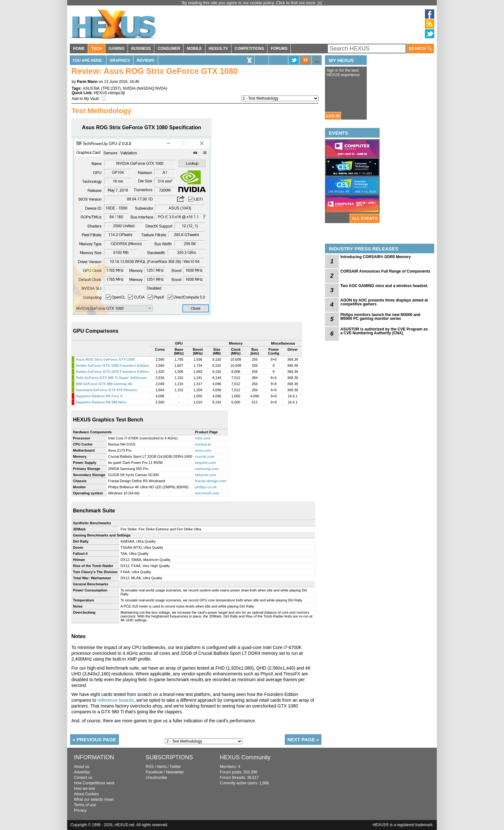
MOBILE (194, 49)
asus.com (203, 450)
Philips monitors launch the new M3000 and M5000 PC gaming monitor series (380, 317)
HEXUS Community (245, 757)
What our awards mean (94, 799)
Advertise (82, 772)
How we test (84, 789)
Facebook (154, 772)
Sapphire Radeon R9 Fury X (99, 396)
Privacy (80, 810)
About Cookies (86, 794)
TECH (97, 49)
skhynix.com (206, 475)
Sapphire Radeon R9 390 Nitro (101, 402)
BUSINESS (141, 49)
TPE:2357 (111, 88)
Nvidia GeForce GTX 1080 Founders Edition (112, 365)
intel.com (203, 438)
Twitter (175, 767)
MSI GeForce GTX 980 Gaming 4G (104, 384)
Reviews (145, 60)
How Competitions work (94, 783)
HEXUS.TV (218, 49)
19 (305, 60)
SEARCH (420, 49)
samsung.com (207, 469)
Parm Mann (87, 82)
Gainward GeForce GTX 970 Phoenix (107, 390)
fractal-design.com (211, 481)
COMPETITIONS (249, 49)
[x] (320, 3)
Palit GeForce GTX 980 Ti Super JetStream (111, 378)
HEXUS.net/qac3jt (109, 93)
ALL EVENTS (365, 219)
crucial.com (205, 456)
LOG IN (333, 116)
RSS (150, 767)
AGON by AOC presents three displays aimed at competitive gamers (384, 302)
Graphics (120, 60)
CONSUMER (169, 49)
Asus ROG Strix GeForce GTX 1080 (105, 359)
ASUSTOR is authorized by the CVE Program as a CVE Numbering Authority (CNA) (384, 331)
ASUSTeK (91, 88)
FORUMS (279, 49)
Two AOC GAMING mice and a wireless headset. (384, 286)
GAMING (117, 49)
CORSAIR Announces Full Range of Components (385, 271)
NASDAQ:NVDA (152, 88)
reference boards (116, 700)
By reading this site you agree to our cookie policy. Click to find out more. (250, 3)
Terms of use (85, 805)
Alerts (162, 767)
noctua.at (203, 444)
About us (81, 767)
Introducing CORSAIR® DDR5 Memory (376, 257)
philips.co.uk (206, 487)
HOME (79, 49)
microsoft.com (207, 493)
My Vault (91, 99)
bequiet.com (206, 463)
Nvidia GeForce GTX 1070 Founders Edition (112, 372)
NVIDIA (129, 88)
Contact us (83, 778)
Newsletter (175, 772)
